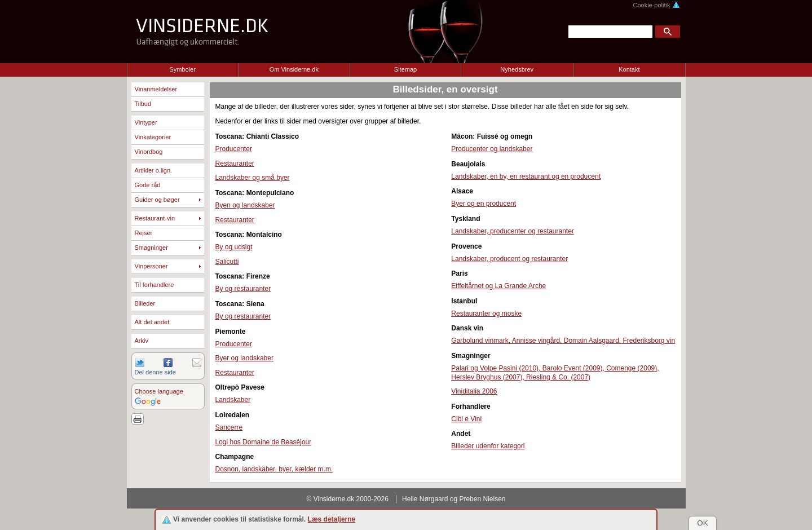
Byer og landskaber (244, 358)
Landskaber (233, 400)
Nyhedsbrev (517, 69)
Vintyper (146, 122)
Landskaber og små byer (253, 178)
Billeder (145, 303)
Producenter (234, 149)
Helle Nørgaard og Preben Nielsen (454, 499)
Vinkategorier (153, 137)
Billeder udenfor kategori (488, 446)
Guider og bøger (157, 200)
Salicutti (227, 262)
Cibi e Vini (466, 419)
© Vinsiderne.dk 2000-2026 (348, 499)
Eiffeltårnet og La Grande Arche (498, 286)
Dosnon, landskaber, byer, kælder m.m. (274, 469)
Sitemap (405, 69)
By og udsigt (234, 247)
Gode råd (148, 185)
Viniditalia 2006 (474, 391)
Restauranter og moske (486, 313)
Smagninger (151, 248)
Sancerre (229, 427)
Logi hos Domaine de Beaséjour (264, 442)
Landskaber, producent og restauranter (509, 259)
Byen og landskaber (245, 205)
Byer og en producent (484, 204)
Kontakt (629, 69)
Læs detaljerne (332, 519)
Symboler (182, 69)
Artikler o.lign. (154, 170)
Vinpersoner (151, 266)
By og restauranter (243, 289)
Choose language (159, 391)
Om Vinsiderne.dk (294, 69)
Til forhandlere (155, 285)
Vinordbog (149, 152)
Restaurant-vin (155, 218)
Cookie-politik (656, 5)
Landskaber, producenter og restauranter (512, 231)
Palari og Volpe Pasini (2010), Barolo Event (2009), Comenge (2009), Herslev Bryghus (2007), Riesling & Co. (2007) (555, 373)
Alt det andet (152, 322)
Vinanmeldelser (156, 89)
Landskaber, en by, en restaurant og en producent (526, 176)
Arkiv (142, 341)
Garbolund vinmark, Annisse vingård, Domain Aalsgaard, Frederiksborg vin (563, 341)
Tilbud (143, 104)
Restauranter (235, 164)
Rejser (144, 233)
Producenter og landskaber (492, 149)
